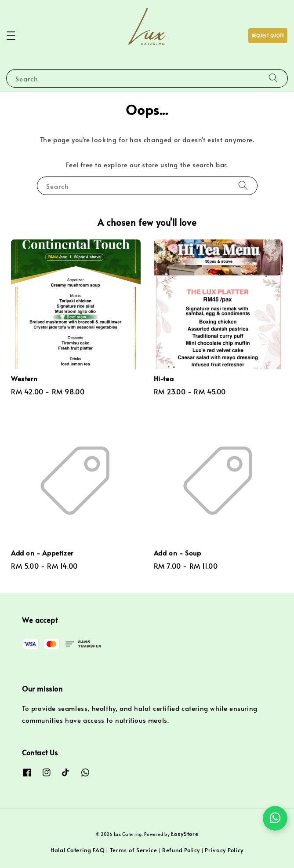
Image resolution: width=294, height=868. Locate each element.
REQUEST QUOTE (268, 36)
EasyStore (185, 834)
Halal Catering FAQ (78, 850)
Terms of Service (134, 850)
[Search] (273, 78)
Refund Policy (181, 850)
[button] (11, 36)
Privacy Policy (224, 850)
